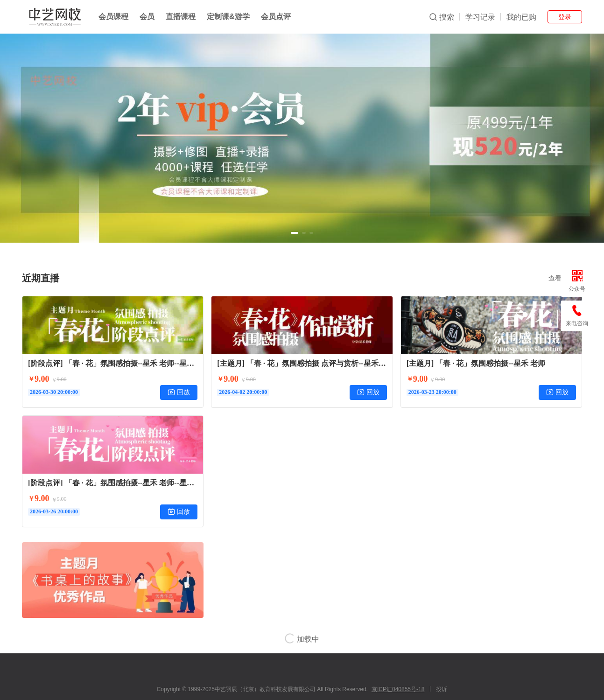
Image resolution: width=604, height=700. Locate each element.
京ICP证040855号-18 (398, 689)
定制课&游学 (228, 17)
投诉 (442, 689)
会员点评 (276, 17)
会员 (147, 17)
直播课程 (181, 17)
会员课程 (113, 17)
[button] (295, 233)
